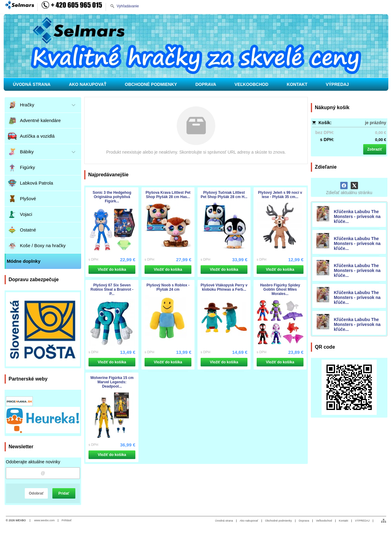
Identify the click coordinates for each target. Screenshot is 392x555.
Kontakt (343, 521)
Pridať (64, 493)
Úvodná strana (224, 521)
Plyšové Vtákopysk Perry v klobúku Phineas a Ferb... (224, 287)
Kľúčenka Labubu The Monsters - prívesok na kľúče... (357, 216)
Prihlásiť (67, 520)
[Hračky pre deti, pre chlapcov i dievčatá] (196, 46)
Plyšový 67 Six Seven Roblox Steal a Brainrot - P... (112, 289)
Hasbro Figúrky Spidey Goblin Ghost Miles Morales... (280, 289)
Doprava (304, 521)
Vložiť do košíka (112, 270)
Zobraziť (375, 149)
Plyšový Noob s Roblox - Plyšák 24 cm (168, 287)
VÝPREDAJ (362, 521)
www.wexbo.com (45, 520)
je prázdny (376, 123)
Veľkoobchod (324, 521)
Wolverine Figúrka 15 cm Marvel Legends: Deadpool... (112, 382)
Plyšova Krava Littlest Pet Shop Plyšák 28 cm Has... (168, 195)
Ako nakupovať (249, 521)
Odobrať (36, 493)
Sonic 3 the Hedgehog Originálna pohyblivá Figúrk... (112, 197)
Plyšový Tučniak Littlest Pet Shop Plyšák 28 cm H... (224, 195)
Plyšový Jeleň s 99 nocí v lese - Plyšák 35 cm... (280, 195)
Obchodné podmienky (278, 521)
